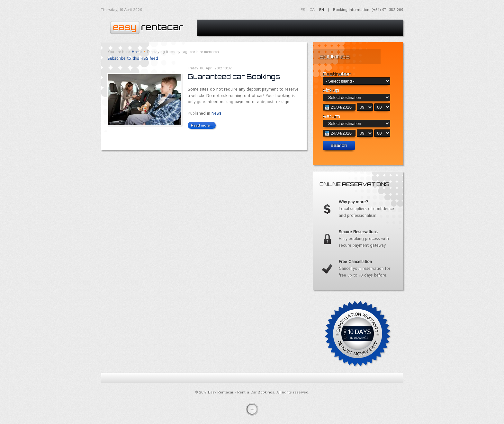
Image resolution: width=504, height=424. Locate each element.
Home (137, 52)
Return (331, 116)
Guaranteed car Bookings (234, 77)
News (216, 114)
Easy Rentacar (146, 26)
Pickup (331, 90)
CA (313, 10)
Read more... (202, 125)
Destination (337, 74)
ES (303, 10)
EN (322, 10)
